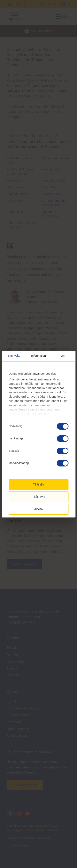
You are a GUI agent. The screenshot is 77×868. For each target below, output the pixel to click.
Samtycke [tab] (14, 356)
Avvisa (38, 509)
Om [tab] (63, 356)
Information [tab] (38, 356)
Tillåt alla (38, 484)
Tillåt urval (38, 497)
